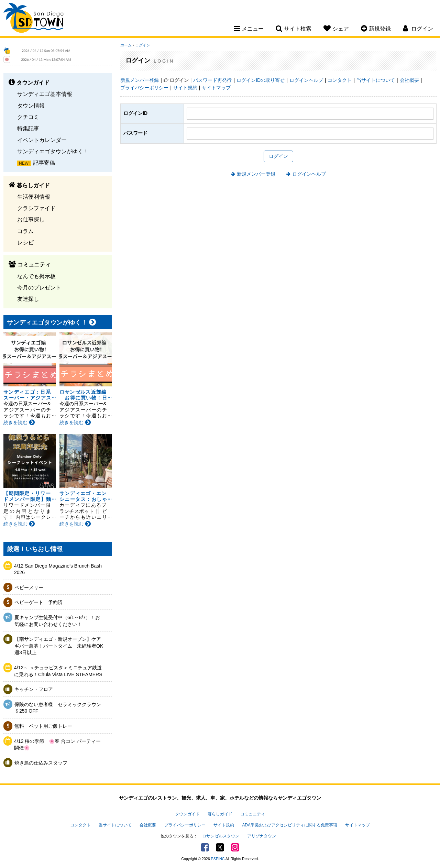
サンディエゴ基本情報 (45, 94)
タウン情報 (31, 106)
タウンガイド (187, 814)
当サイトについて (376, 80)
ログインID (135, 113)
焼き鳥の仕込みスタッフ (41, 763)
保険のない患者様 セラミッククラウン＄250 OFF (58, 708)
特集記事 (28, 128)
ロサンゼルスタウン (221, 836)
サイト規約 (185, 88)
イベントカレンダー (42, 140)
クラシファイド (36, 208)
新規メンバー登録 (140, 80)
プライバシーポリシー (144, 88)
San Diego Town (34, 19)
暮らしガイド (220, 814)
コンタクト (340, 80)
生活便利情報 (34, 197)
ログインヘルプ (306, 80)
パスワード (135, 133)
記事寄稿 (44, 163)
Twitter (220, 847)
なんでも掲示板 (36, 276)
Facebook (205, 847)
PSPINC (218, 859)
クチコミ (28, 117)
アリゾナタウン (262, 836)
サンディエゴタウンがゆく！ (53, 151)
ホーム (126, 45)
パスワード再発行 (212, 80)
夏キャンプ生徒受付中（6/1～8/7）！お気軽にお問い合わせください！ (57, 621)
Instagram (235, 847)
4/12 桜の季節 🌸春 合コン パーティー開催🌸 (57, 745)
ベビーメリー (29, 587)
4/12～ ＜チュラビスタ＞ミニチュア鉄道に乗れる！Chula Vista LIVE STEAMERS (58, 671)
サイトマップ (216, 88)
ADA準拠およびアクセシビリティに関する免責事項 (289, 825)
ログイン (143, 45)
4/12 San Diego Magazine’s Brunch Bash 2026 (58, 569)
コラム (25, 231)
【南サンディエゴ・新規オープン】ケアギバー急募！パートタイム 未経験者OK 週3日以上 (59, 646)
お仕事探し (31, 219)
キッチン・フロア (34, 689)
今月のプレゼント (39, 287)
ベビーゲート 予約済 (38, 602)
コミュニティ (253, 814)
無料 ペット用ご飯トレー (43, 726)
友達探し (28, 299)
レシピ (25, 242)
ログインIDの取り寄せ (261, 80)
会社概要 (409, 80)
